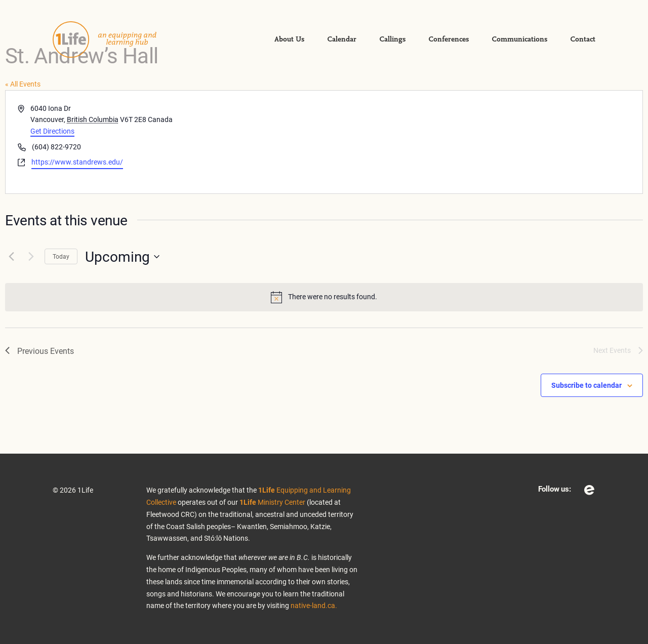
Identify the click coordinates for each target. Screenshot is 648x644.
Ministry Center (272, 502)
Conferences (449, 40)
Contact (583, 40)
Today (61, 256)
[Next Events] (31, 257)
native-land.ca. (314, 605)
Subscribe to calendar (586, 385)
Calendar (342, 40)
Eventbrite (589, 490)
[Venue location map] (482, 142)
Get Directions (52, 131)
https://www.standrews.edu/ (77, 162)
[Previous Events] (11, 257)
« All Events (23, 84)
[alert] (324, 297)
